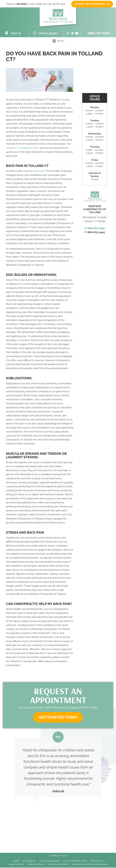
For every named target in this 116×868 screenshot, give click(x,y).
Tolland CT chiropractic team (23, 148)
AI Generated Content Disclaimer (90, 865)
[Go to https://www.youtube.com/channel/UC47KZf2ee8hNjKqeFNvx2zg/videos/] (77, 34)
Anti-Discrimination (49, 861)
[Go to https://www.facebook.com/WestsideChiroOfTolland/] (68, 34)
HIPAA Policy (97, 861)
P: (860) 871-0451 (95, 228)
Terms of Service (36, 865)
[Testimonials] (58, 767)
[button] (58, 718)
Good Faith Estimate (59, 865)
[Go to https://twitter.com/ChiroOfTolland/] (72, 34)
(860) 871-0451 (99, 33)
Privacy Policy (16, 865)
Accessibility (29, 861)
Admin (16, 861)
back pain (39, 171)
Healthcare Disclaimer (75, 861)
